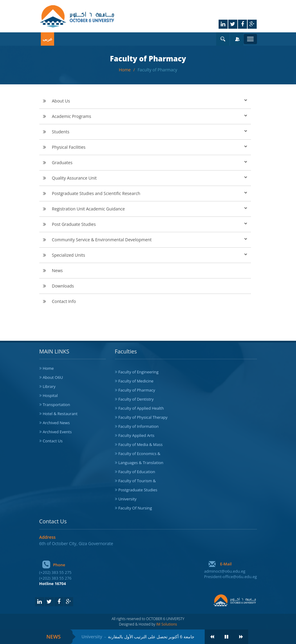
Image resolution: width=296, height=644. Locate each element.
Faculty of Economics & (139, 454)
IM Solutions (167, 624)
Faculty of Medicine (136, 381)
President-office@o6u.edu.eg (231, 577)
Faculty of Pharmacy (157, 70)
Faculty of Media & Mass (140, 444)
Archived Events (57, 432)
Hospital (50, 395)
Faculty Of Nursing (135, 508)
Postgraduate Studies (138, 490)
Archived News (56, 423)
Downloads (63, 286)
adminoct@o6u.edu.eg (225, 571)
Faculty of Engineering (138, 372)
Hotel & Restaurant (60, 414)
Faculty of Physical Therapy (143, 417)
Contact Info (64, 301)
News (57, 270)
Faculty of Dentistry (136, 399)
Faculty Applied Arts (136, 435)
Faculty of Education (137, 472)
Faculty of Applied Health (141, 408)
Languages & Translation (141, 463)
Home (125, 70)
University (127, 499)
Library (49, 386)
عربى (47, 39)
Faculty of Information (138, 426)
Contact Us (53, 441)
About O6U (53, 377)
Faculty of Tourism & (137, 481)
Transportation (56, 405)
